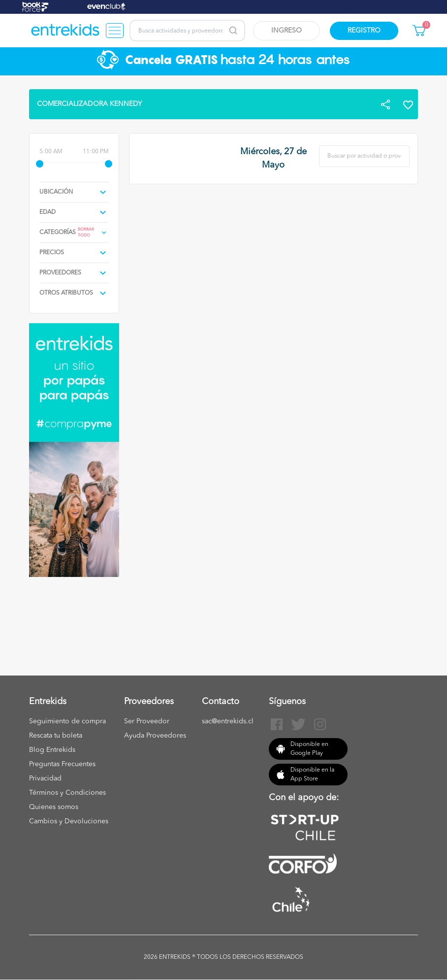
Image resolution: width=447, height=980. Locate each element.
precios (52, 253)
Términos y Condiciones (67, 793)
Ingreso (287, 31)
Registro (364, 31)
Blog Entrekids (52, 750)
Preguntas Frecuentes (62, 764)
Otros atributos (66, 293)
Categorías (58, 233)
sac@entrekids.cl (228, 721)
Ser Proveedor (147, 721)
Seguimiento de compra (67, 721)
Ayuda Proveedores (155, 736)
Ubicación (56, 192)
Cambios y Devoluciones (69, 821)
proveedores (60, 273)
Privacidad (45, 778)
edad (48, 212)
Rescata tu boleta (56, 736)
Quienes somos (54, 807)
